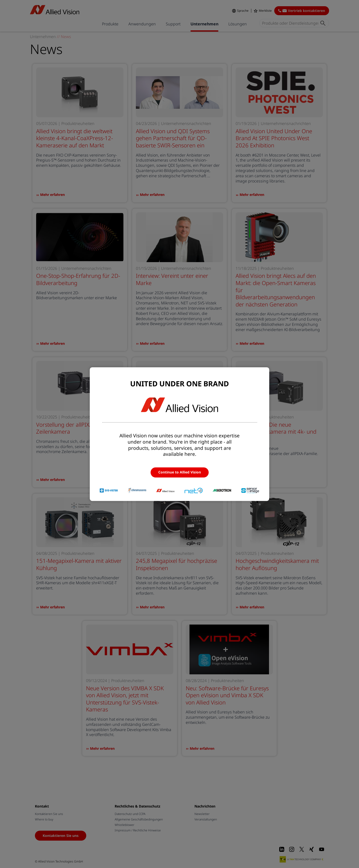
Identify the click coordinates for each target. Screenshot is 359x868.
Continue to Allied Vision (180, 472)
